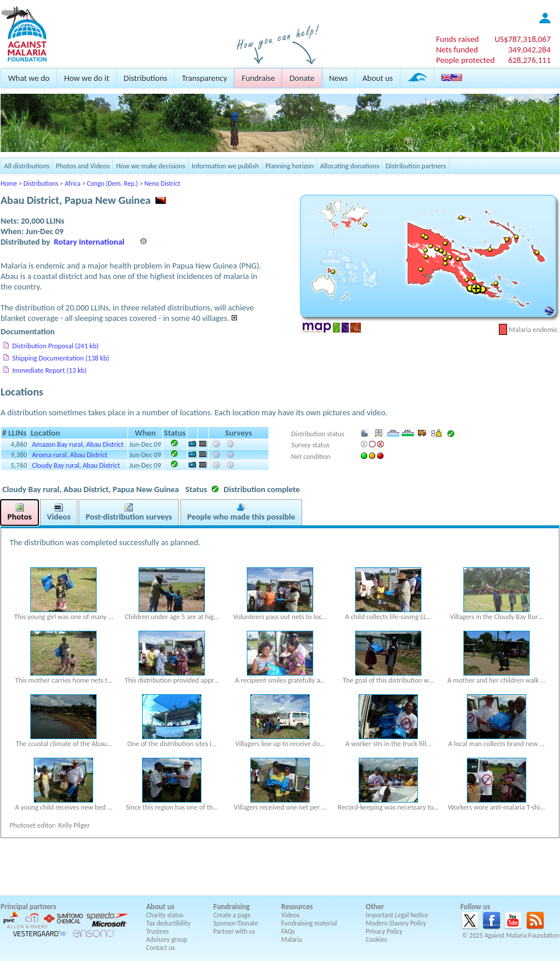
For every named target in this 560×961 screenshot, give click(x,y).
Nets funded (457, 50)
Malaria (292, 939)
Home (9, 183)
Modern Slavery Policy (396, 923)
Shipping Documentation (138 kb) (61, 358)
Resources (297, 907)
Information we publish (225, 166)
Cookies (376, 939)
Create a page (232, 915)
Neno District (162, 183)
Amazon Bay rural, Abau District (78, 444)
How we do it (86, 78)
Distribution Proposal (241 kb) (56, 346)
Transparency (204, 78)
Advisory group (167, 939)
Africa (72, 183)
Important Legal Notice (397, 915)
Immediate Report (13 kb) (49, 370)
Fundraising (232, 907)
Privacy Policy (384, 931)
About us (377, 78)
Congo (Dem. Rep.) (112, 183)
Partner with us (235, 931)
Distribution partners (416, 166)
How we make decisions (150, 166)
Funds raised (458, 39)
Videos (290, 915)
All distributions (27, 166)
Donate (302, 78)
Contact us (160, 948)
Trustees (157, 931)
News (338, 78)
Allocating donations (350, 166)
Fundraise (258, 78)
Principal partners (28, 907)
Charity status (165, 915)
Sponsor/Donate (236, 923)
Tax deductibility (168, 923)
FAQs (288, 931)
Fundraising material (309, 923)
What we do (29, 78)
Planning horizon (290, 166)
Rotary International (89, 242)
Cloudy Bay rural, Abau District (76, 465)
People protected (465, 60)
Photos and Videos (83, 166)
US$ (523, 39)
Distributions (146, 78)
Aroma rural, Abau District (70, 455)
